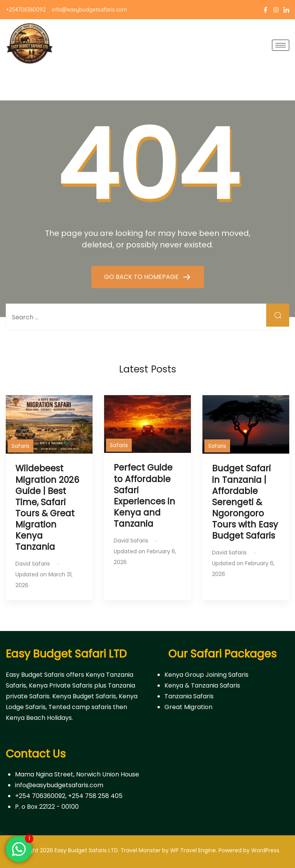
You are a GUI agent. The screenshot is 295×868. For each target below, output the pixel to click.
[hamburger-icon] (281, 45)
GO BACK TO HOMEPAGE (142, 277)
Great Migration (188, 707)
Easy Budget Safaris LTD (86, 850)
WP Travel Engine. (194, 850)
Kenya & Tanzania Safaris (202, 685)
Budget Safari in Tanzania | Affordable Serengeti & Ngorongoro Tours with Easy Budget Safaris (245, 502)
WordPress (265, 850)
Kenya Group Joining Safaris (206, 675)
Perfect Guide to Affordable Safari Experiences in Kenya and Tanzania (144, 496)
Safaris (21, 446)
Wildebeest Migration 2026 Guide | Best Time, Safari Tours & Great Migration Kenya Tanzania (47, 507)
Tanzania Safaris (189, 696)
